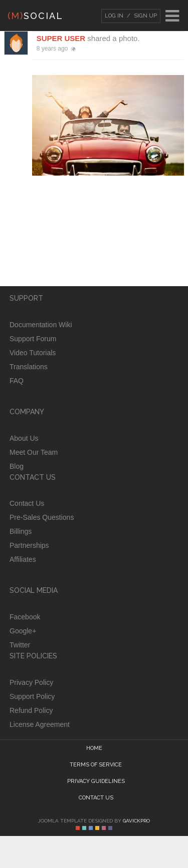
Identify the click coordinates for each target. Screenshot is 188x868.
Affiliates (23, 559)
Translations (29, 367)
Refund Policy (31, 710)
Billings (21, 531)
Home (94, 748)
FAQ (17, 381)
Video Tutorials (33, 353)
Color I (78, 828)
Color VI (110, 828)
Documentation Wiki (41, 325)
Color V (104, 828)
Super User (61, 38)
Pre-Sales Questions (42, 517)
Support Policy (32, 696)
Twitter (20, 645)
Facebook (25, 617)
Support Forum (33, 339)
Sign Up (145, 16)
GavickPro (136, 821)
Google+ (23, 631)
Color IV (97, 828)
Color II (84, 828)
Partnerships (29, 545)
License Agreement (40, 724)
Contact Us (27, 503)
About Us (24, 438)
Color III (91, 828)
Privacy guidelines (96, 781)
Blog (17, 466)
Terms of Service (96, 765)
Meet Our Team (34, 452)
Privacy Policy (31, 682)
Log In (114, 16)
